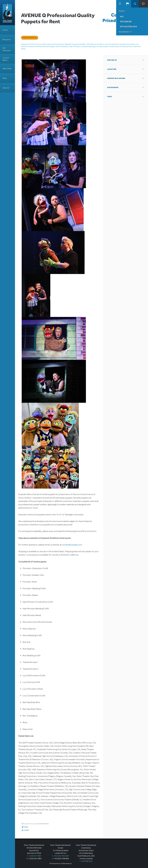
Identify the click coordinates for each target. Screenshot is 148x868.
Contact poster (29, 38)
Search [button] (135, 4)
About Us (6, 88)
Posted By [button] (112, 60)
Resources (7, 40)
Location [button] (112, 69)
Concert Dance (6, 59)
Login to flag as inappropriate (37, 824)
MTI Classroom (7, 49)
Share (27, 830)
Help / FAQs (7, 69)
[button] (127, 4)
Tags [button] (110, 97)
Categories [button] (113, 87)
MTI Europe (126, 22)
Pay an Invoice (124, 32)
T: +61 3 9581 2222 (86, 861)
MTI (122, 17)
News (5, 78)
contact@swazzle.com (72, 545)
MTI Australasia (129, 27)
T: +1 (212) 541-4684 (34, 856)
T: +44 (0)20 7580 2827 (61, 856)
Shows (5, 30)
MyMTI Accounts (120, 4)
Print (26, 827)
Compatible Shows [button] (116, 78)
